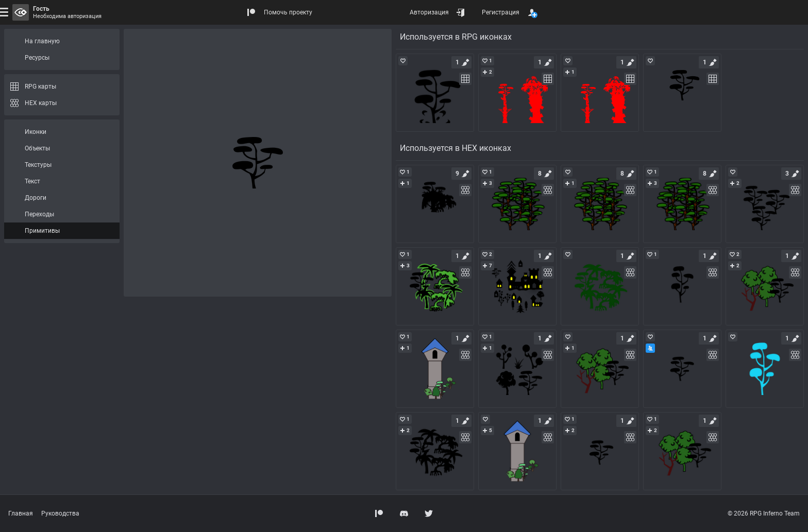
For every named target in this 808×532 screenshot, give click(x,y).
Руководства (60, 513)
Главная (21, 513)
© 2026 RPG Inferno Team (764, 513)
